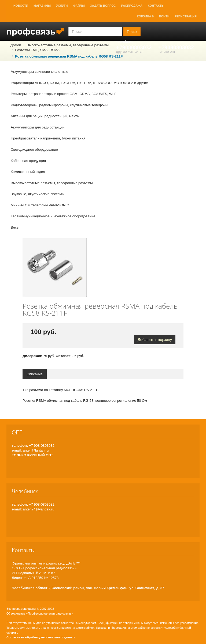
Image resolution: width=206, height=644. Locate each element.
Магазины (42, 6)
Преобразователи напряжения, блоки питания (48, 138)
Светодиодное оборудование (34, 149)
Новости (21, 6)
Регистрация (186, 16)
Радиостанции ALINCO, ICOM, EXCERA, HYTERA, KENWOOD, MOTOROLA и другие (79, 83)
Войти (164, 16)
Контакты (156, 6)
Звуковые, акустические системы (38, 194)
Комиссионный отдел (28, 172)
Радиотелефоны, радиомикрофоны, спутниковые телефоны (59, 105)
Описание (35, 374)
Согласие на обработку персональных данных (41, 637)
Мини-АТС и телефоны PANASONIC (40, 205)
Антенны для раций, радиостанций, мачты (45, 116)
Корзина (145, 16)
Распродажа (132, 6)
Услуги (62, 6)
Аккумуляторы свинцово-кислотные (39, 72)
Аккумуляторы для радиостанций (38, 127)
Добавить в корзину (155, 340)
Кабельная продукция (28, 161)
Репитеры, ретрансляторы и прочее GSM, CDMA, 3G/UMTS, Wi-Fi (64, 94)
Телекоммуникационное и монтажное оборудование (53, 216)
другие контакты (129, 52)
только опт (167, 52)
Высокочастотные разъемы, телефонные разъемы (52, 183)
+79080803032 (134, 47)
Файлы (79, 6)
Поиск (132, 32)
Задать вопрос (103, 6)
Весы (15, 227)
